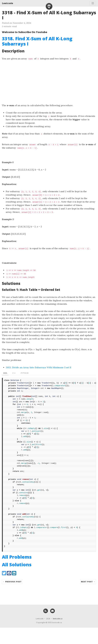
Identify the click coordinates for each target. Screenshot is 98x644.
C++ (14, 373)
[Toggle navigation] (93, 3)
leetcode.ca (58, 635)
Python (25, 373)
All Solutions (17, 581)
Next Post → (88, 598)
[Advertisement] (49, 82)
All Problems (17, 573)
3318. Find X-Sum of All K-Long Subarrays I (37, 41)
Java (5, 373)
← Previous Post (12, 598)
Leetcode (8, 3)
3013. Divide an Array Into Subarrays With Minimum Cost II (38, 367)
